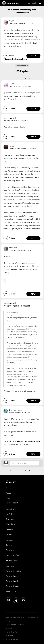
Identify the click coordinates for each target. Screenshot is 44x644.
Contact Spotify (12, 560)
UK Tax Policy (9, 636)
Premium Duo (11, 576)
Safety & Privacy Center (18, 617)
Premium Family (12, 581)
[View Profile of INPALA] (12, 84)
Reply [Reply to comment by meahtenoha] (33, 454)
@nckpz (10, 312)
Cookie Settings (11, 625)
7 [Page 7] (22, 78)
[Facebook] (23, 600)
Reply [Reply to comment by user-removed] (33, 137)
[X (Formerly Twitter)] (16, 600)
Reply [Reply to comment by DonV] (33, 56)
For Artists (10, 514)
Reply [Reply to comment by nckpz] (33, 238)
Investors (9, 529)
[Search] (29, 3)
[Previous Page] (11, 78)
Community (11, 3)
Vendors (9, 534)
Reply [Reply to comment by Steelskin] (33, 294)
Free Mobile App (12, 555)
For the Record (12, 503)
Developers (11, 519)
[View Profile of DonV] (11, 21)
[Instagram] (8, 600)
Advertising (10, 524)
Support (9, 545)
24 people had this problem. (15, 59)
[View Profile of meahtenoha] (16, 410)
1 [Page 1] (14, 78)
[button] (40, 22)
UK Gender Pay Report (12, 639)
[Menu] (40, 3)
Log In (34, 3)
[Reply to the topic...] (24, 463)
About (8, 493)
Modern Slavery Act (11, 632)
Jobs (8, 498)
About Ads (21, 625)
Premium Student (13, 586)
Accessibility (9, 628)
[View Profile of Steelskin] (13, 248)
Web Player (10, 550)
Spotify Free (11, 591)
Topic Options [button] (21, 66)
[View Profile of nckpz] (11, 146)
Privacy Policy (10, 621)
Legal (7, 617)
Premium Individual (13, 571)
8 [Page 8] (26, 78)
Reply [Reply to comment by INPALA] (33, 109)
